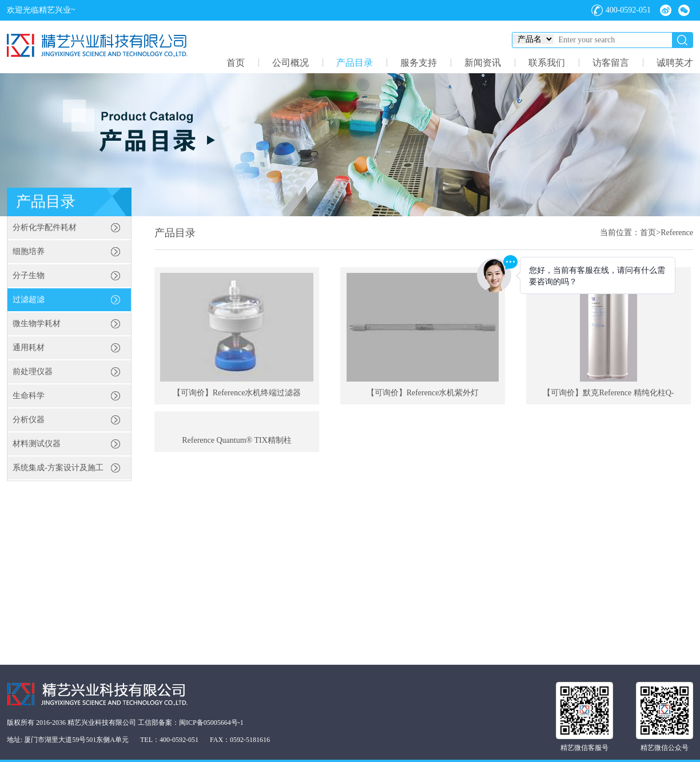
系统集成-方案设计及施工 (58, 468)
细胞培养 (29, 251)
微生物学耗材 (37, 324)
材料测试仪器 (37, 444)
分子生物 (29, 275)
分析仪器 (29, 420)
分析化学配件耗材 (45, 227)
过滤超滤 (29, 299)
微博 (666, 10)
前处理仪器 (33, 372)
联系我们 (547, 63)
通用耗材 (29, 348)
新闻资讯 (483, 63)
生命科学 (29, 396)
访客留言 (611, 63)
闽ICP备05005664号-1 (211, 723)
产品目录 (355, 63)
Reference (677, 233)
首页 (236, 63)
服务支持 (419, 63)
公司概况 (291, 63)
